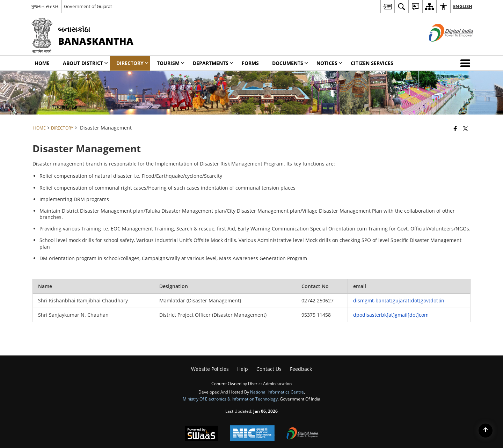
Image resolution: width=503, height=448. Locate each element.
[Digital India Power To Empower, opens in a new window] (302, 434)
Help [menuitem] (243, 369)
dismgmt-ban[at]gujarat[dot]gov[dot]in (399, 300)
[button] (467, 63)
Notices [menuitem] (329, 63)
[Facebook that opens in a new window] (455, 128)
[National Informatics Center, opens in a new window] (252, 434)
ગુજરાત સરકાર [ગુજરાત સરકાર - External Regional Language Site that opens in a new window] (45, 6)
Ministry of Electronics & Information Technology (230, 399)
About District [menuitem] (85, 63)
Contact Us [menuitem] (269, 369)
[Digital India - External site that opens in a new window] (442, 47)
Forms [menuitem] (250, 63)
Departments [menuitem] (213, 63)
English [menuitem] (463, 6)
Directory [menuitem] (132, 63)
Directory (62, 128)
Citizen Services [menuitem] (372, 63)
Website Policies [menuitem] (210, 369)
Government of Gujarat (88, 6)
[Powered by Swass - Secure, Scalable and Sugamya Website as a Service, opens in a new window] (201, 434)
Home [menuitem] (42, 63)
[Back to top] (486, 431)
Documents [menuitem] (290, 63)
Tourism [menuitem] (171, 63)
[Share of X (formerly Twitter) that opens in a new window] (465, 128)
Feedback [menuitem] (301, 369)
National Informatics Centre (277, 392)
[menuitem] (387, 6)
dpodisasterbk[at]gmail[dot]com (391, 315)
